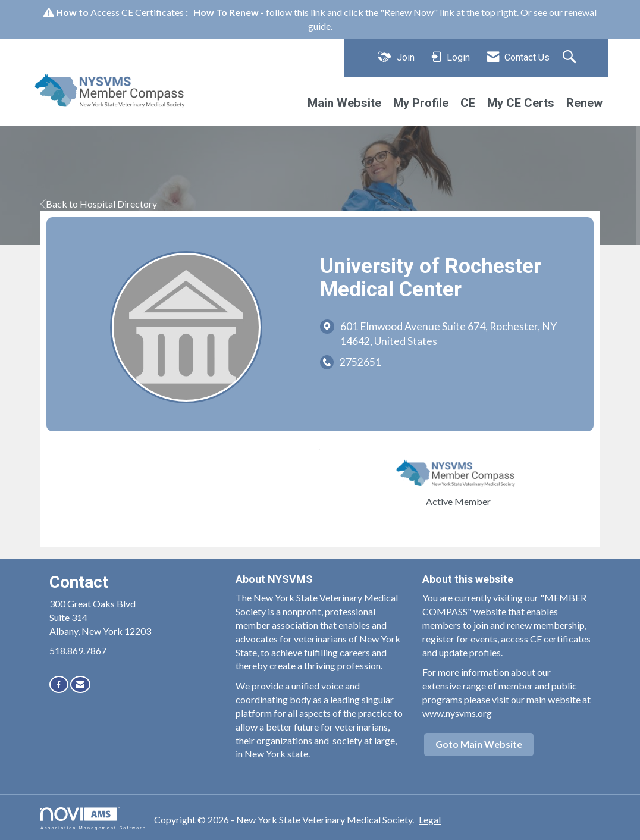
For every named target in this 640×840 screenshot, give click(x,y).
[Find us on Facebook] (59, 684)
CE (468, 103)
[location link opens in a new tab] (458, 334)
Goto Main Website (479, 744)
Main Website (344, 103)
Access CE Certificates (137, 12)
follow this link (296, 12)
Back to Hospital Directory (99, 204)
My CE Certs (521, 103)
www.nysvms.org (457, 713)
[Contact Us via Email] (80, 684)
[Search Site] (571, 58)
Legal (430, 819)
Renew (584, 103)
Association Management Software (93, 818)
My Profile (421, 103)
